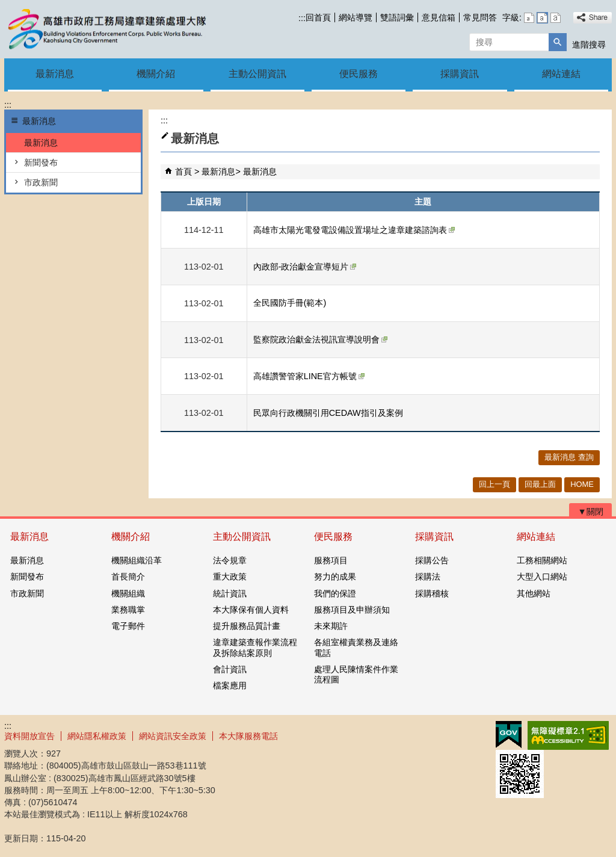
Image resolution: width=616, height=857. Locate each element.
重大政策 (230, 577)
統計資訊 (230, 593)
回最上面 (540, 484)
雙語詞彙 (397, 17)
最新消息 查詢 (569, 457)
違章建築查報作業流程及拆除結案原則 (255, 647)
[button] (558, 42)
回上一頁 (494, 484)
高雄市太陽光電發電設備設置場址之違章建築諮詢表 (354, 230)
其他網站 (534, 593)
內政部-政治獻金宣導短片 (305, 267)
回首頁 (318, 17)
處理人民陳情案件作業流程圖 (356, 674)
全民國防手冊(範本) (290, 303)
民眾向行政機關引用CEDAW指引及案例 (328, 413)
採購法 (428, 577)
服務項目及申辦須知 (352, 610)
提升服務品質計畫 (247, 626)
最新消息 (55, 74)
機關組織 (128, 593)
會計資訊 (230, 669)
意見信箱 (439, 17)
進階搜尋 (589, 45)
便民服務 (359, 74)
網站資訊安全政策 (173, 736)
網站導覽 (356, 17)
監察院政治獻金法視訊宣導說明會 (320, 339)
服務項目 (331, 560)
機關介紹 (156, 74)
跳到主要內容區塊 (6, 6)
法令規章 (230, 560)
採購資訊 (460, 74)
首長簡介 (128, 577)
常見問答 (480, 17)
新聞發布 (41, 162)
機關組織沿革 (137, 560)
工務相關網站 (542, 560)
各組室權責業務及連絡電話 (356, 647)
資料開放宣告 (29, 736)
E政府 (509, 735)
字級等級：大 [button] (556, 18)
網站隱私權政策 (97, 736)
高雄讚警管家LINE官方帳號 (309, 376)
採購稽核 (432, 593)
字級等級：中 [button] (542, 18)
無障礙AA (568, 735)
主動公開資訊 (257, 74)
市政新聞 (41, 182)
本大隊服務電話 (248, 736)
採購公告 (432, 560)
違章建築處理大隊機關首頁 (106, 29)
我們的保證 (335, 593)
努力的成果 (335, 577)
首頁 (183, 172)
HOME (582, 484)
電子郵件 (128, 626)
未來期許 (331, 626)
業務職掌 (128, 610)
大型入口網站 (542, 577)
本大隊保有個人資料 (251, 610)
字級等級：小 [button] (529, 18)
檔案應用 (230, 685)
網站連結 (561, 74)
